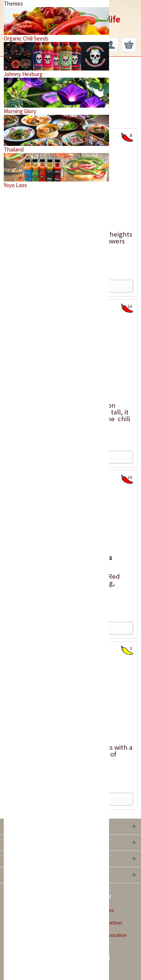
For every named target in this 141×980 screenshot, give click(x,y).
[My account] (111, 45)
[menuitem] (111, 45)
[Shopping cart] (129, 45)
